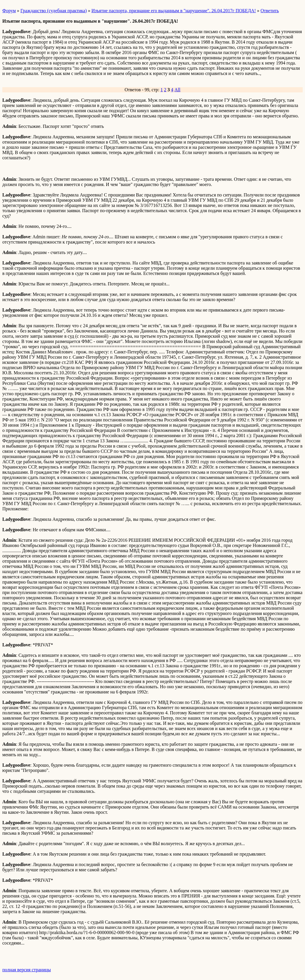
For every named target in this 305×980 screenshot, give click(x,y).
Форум (9, 11)
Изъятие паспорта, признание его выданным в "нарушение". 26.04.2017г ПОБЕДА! (174, 11)
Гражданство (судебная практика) (53, 11)
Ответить (270, 11)
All (177, 90)
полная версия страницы (27, 970)
